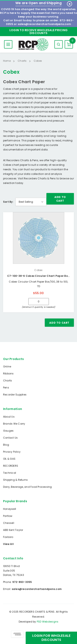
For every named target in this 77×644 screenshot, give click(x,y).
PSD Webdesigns (48, 622)
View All (8, 544)
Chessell (9, 523)
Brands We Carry (14, 424)
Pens (6, 388)
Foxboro (8, 537)
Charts (7, 381)
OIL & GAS (9, 459)
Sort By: (8, 202)
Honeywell (10, 509)
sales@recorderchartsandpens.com (44, 24)
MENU (8, 44)
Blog (6, 445)
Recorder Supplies (15, 395)
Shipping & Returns (15, 480)
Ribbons (8, 373)
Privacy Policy (12, 452)
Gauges (8, 431)
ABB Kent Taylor (13, 530)
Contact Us (10, 438)
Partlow (8, 516)
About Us (9, 417)
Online (7, 366)
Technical (10, 473)
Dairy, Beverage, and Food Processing (28, 487)
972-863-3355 (22, 582)
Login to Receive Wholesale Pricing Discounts (38, 32)
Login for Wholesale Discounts (51, 638)
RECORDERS (11, 466)
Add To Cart (60, 199)
